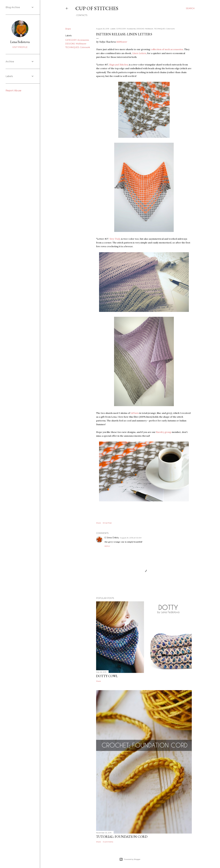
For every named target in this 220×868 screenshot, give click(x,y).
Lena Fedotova (20, 42)
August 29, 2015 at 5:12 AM (131, 538)
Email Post (107, 523)
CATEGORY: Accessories (77, 40)
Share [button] (68, 29)
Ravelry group (164, 432)
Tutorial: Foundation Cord (122, 837)
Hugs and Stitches (118, 65)
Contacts (82, 15)
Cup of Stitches (97, 8)
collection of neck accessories (167, 49)
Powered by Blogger (130, 859)
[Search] (190, 8)
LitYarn (135, 413)
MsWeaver (122, 42)
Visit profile (20, 47)
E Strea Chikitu (112, 538)
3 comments (108, 842)
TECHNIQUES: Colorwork (78, 47)
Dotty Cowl (107, 676)
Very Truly (115, 239)
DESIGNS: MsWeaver (76, 44)
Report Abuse (13, 91)
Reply (107, 546)
